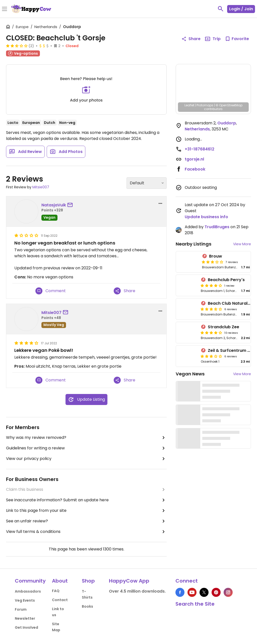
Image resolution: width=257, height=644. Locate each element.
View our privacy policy (86, 459)
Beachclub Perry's (226, 280)
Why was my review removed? (86, 438)
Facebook (195, 169)
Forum (21, 609)
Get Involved (26, 627)
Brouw (216, 256)
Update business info (206, 217)
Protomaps (205, 105)
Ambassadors (28, 591)
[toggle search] (221, 9)
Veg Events (25, 600)
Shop (88, 581)
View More (242, 244)
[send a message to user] (71, 205)
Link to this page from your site (86, 511)
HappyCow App (129, 581)
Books (87, 606)
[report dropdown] (160, 203)
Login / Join (241, 9)
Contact (60, 600)
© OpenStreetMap (229, 105)
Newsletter (25, 618)
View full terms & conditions (86, 532)
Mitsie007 (41, 187)
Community (30, 581)
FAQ (56, 591)
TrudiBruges (217, 227)
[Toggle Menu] (5, 9)
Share (124, 291)
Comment (51, 291)
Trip (213, 39)
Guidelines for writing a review (86, 448)
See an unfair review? (86, 521)
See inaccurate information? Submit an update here (86, 500)
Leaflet (189, 105)
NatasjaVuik (54, 205)
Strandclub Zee (223, 327)
